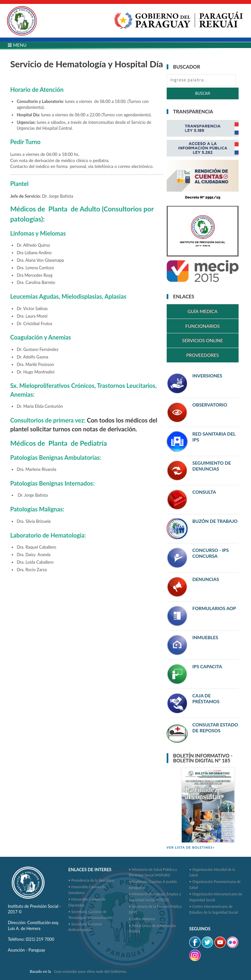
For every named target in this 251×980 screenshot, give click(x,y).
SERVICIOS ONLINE (202, 340)
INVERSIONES (207, 376)
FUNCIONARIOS (202, 326)
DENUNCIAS (206, 579)
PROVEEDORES (203, 355)
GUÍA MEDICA (203, 311)
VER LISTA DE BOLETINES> (191, 847)
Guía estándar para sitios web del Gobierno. (91, 971)
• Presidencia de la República (91, 880)
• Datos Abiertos (142, 919)
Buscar (203, 93)
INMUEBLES (205, 637)
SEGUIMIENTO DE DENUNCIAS (212, 466)
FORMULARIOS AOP (214, 608)
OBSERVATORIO (210, 405)
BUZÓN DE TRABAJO (215, 521)
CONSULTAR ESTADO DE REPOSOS (215, 728)
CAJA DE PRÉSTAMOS (206, 698)
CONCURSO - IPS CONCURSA (211, 553)
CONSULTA (204, 492)
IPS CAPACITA (207, 666)
